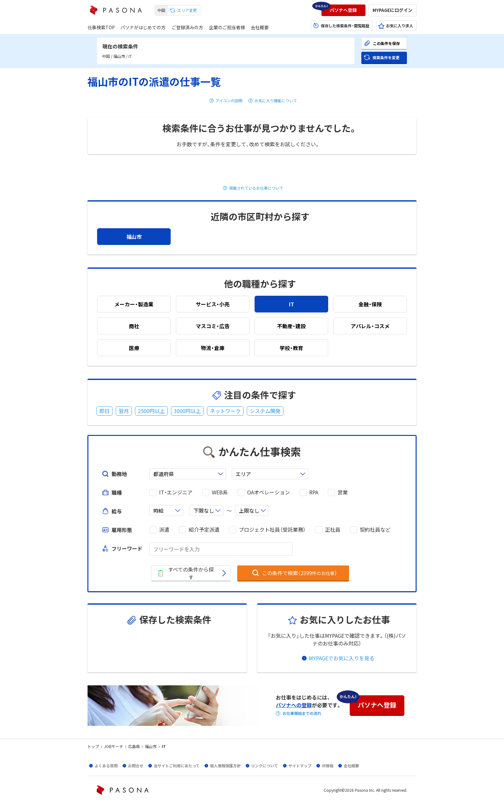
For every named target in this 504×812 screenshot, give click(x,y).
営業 (343, 492)
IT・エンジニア (176, 492)
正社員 (333, 530)
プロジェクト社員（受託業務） (272, 530)
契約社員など (375, 530)
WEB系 (220, 492)
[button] (343, 10)
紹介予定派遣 (204, 530)
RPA (314, 492)
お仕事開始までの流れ (302, 713)
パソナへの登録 (294, 705)
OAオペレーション (269, 492)
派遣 (164, 530)
